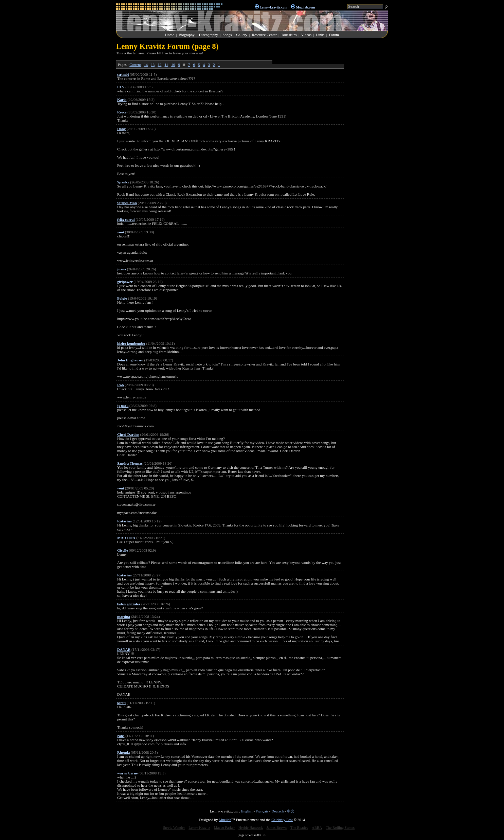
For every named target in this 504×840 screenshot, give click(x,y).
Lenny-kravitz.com (273, 7)
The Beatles (299, 827)
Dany (121, 129)
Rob (121, 385)
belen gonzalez (129, 604)
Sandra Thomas (130, 463)
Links (320, 35)
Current (135, 65)
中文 (291, 811)
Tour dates (289, 35)
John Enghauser (130, 360)
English (247, 811)
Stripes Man (127, 203)
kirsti (121, 703)
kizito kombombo (131, 343)
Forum (334, 35)
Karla (122, 100)
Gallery (242, 35)
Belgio (122, 298)
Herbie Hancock (251, 827)
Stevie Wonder (174, 827)
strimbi (123, 74)
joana (122, 269)
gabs (121, 736)
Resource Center (264, 35)
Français (262, 811)
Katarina (124, 521)
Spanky (123, 182)
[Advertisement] (367, 144)
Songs (227, 35)
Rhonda (123, 752)
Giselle (123, 550)
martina (124, 616)
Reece (122, 112)
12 (159, 65)
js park (123, 406)
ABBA (317, 827)
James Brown (277, 827)
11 (167, 65)
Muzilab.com (306, 7)
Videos (307, 35)
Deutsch (277, 811)
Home (170, 35)
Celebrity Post (282, 820)
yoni (121, 232)
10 (173, 65)
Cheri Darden (128, 434)
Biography (186, 35)
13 (153, 65)
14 (146, 65)
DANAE (124, 649)
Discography (209, 35)
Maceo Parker (224, 827)
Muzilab (225, 820)
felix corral (126, 219)
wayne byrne (127, 773)
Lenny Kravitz (199, 827)
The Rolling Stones (340, 827)
